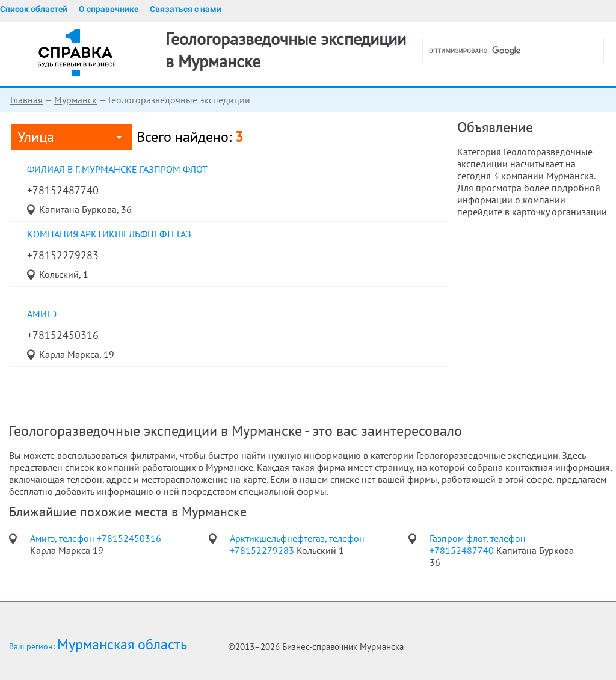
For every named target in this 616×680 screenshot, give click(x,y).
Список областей (34, 9)
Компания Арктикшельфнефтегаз (109, 234)
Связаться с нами (186, 9)
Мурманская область (122, 645)
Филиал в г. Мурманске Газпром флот (117, 169)
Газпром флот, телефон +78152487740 (478, 544)
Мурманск (75, 100)
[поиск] (518, 51)
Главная (26, 100)
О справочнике (109, 9)
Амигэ (42, 314)
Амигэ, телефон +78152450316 (96, 538)
